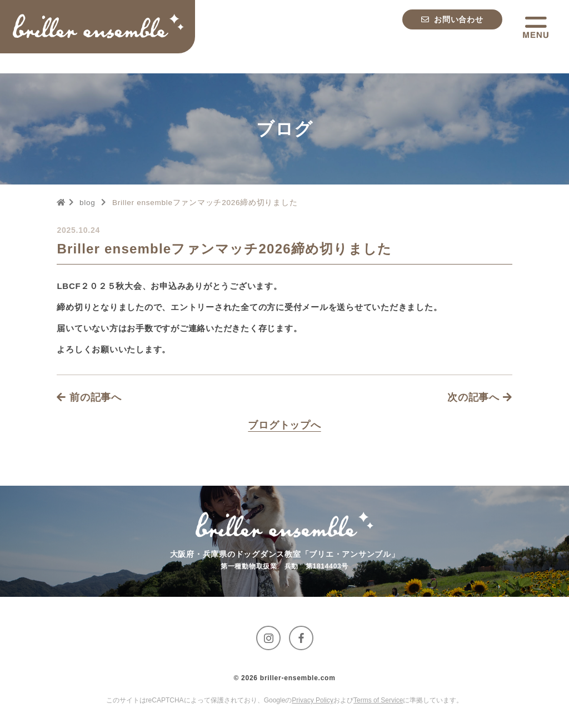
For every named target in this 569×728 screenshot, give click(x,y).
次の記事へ (480, 397)
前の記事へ (89, 397)
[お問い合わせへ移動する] (452, 28)
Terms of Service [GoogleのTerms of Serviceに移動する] (378, 700)
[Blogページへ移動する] (284, 425)
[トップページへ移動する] (102, 28)
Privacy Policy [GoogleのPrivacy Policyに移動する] (313, 700)
